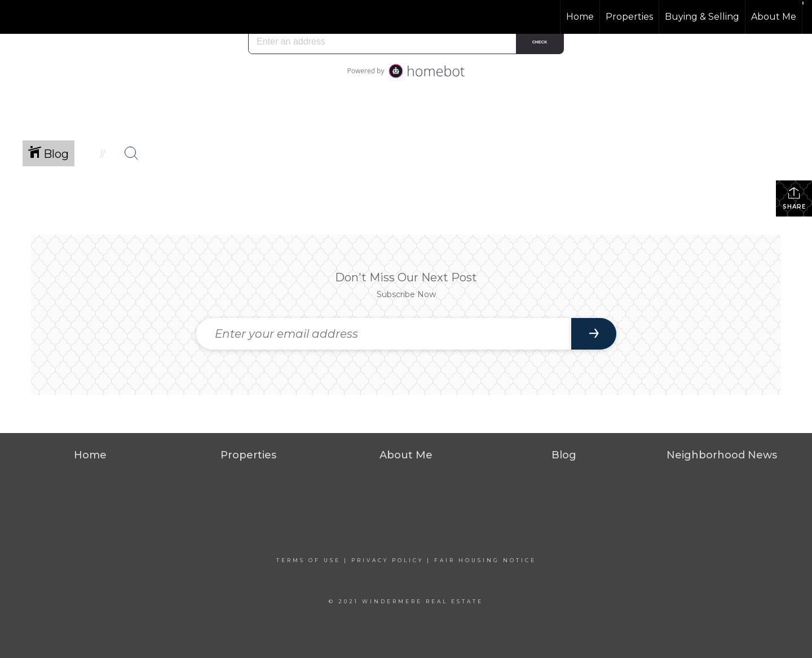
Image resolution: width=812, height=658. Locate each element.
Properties (629, 17)
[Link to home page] (51, 17)
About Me (774, 17)
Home (580, 17)
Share (794, 198)
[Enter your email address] (384, 334)
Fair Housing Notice (485, 560)
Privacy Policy (387, 560)
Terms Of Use (308, 560)
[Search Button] (131, 153)
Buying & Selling (702, 17)
